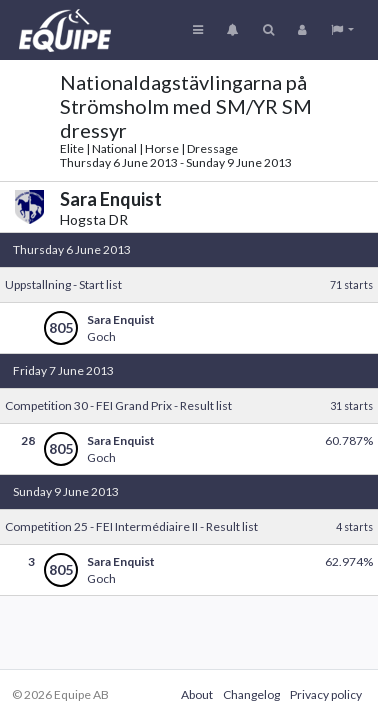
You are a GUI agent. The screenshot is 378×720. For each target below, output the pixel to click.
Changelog (251, 694)
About (197, 694)
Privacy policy (326, 694)
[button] (342, 30)
